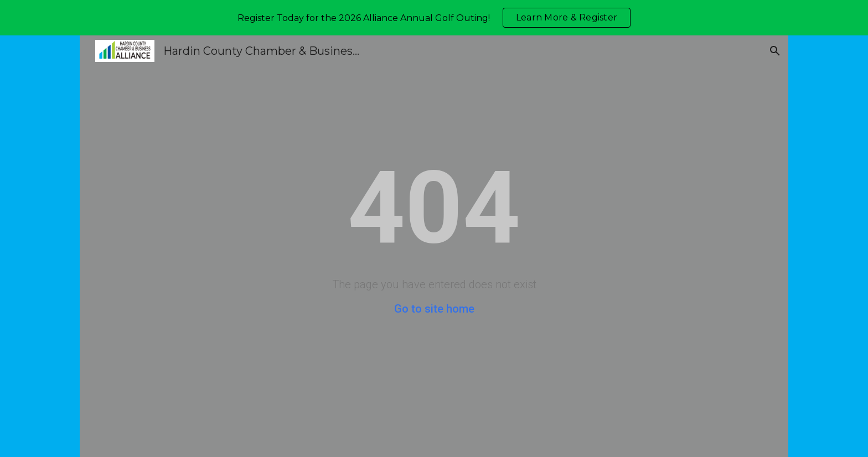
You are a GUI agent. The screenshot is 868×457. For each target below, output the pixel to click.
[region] (434, 18)
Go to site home (434, 309)
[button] (775, 51)
